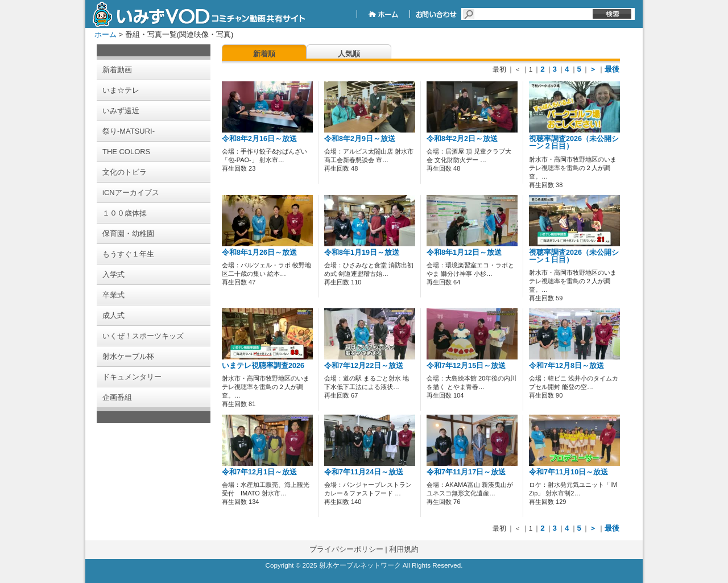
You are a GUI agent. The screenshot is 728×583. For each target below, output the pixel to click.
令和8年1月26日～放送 (259, 253)
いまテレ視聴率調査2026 (263, 366)
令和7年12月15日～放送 (466, 366)
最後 (612, 69)
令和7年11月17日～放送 (466, 472)
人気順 (349, 54)
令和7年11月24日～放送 (364, 472)
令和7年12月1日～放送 (259, 472)
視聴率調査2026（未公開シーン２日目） (574, 142)
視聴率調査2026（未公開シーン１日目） (574, 256)
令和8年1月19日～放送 (362, 253)
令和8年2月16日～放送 (259, 139)
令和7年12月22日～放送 (364, 366)
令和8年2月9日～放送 (360, 139)
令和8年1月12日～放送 (464, 253)
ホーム (106, 34)
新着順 (264, 54)
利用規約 (404, 549)
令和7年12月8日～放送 (566, 366)
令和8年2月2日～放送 (462, 139)
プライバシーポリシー (346, 549)
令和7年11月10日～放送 (568, 472)
